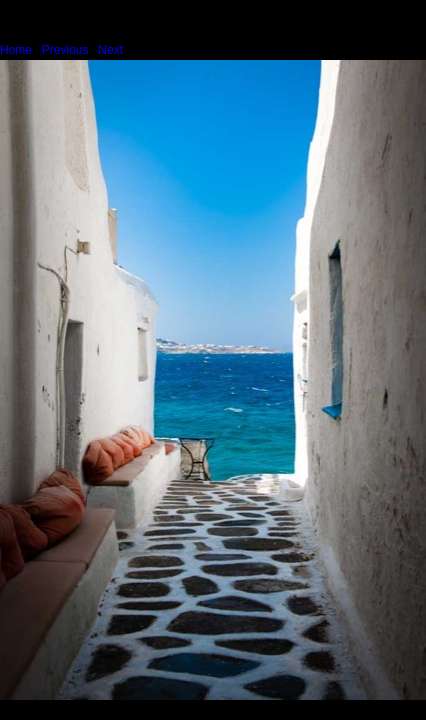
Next (110, 50)
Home (16, 50)
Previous (65, 50)
